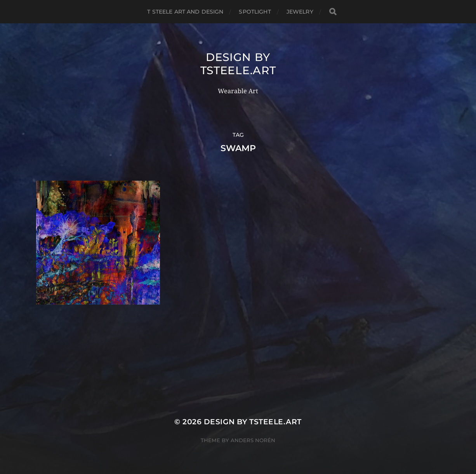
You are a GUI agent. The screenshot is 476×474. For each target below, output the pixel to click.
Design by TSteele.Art (238, 64)
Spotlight (255, 12)
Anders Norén (253, 440)
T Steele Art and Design (185, 12)
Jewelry (300, 12)
